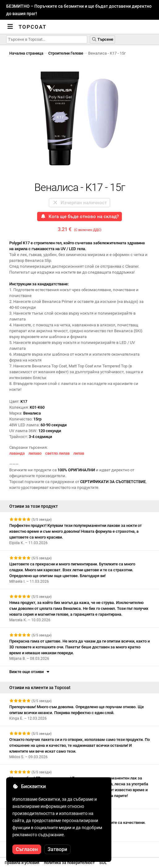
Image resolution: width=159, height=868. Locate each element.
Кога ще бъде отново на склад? (79, 217)
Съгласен (27, 849)
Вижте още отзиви (30, 672)
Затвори (57, 849)
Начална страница (26, 53)
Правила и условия (22, 863)
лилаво (35, 453)
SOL (103, 863)
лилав (79, 453)
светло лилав (57, 453)
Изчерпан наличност (79, 203)
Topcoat (32, 27)
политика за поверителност (69, 863)
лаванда (17, 453)
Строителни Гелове (66, 53)
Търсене (102, 39)
